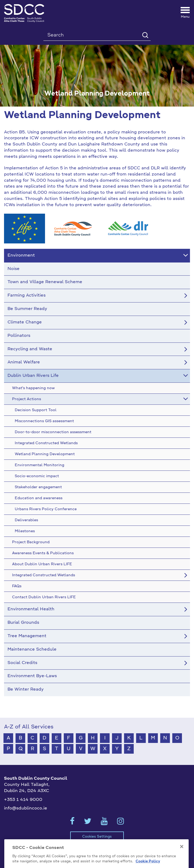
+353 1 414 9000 (23, 800)
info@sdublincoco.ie (26, 808)
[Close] (182, 857)
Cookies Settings (97, 837)
